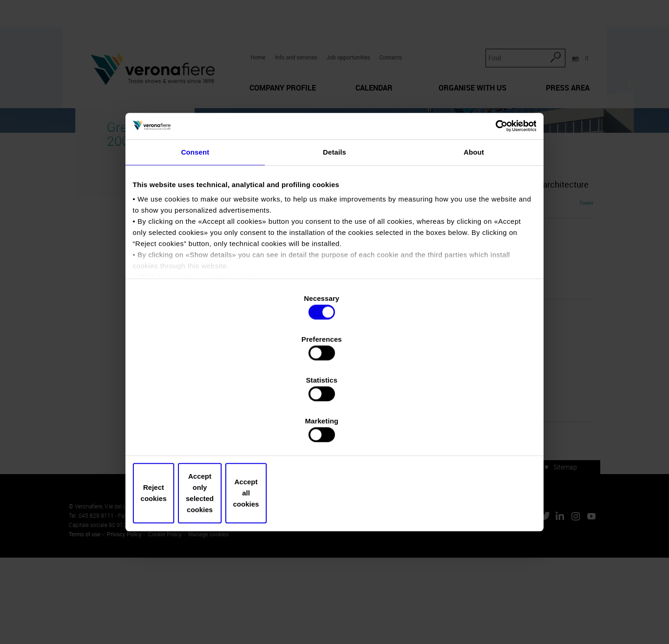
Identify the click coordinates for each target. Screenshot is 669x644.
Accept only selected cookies (334, 432)
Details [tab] (334, 236)
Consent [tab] (195, 236)
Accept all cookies (468, 432)
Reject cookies (201, 432)
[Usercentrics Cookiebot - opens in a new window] (493, 206)
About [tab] (474, 236)
